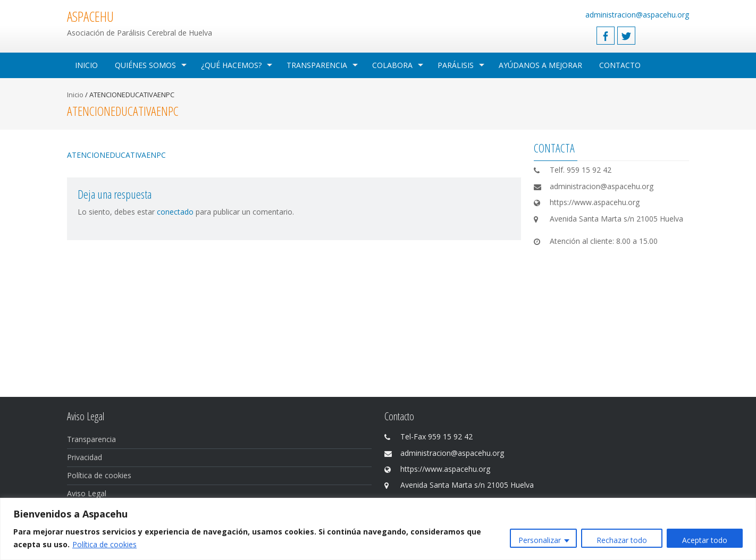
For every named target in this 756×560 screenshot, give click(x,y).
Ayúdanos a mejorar (540, 65)
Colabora (392, 65)
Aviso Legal (87, 493)
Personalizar (540, 540)
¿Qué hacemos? (231, 65)
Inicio (86, 65)
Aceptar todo (705, 540)
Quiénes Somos (145, 65)
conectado (175, 212)
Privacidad (85, 457)
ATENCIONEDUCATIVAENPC (116, 155)
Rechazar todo (622, 540)
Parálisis (456, 65)
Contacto (620, 65)
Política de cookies (104, 544)
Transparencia (317, 65)
